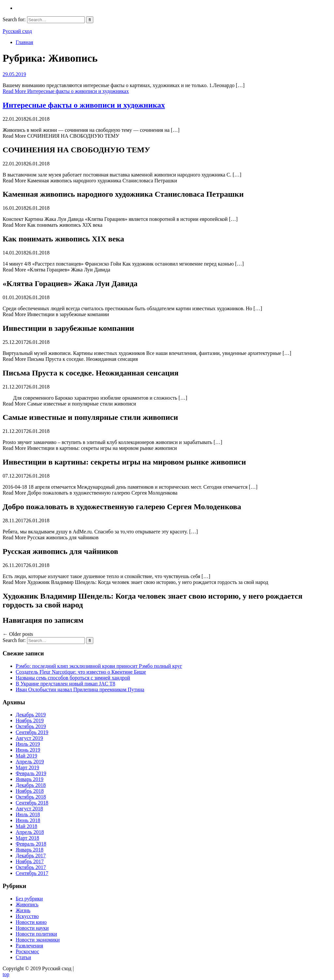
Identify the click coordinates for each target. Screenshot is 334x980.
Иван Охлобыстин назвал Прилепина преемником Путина (80, 689)
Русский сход (17, 31)
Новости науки (32, 928)
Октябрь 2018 (31, 797)
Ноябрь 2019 (30, 720)
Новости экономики (38, 940)
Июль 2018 (28, 814)
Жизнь (23, 910)
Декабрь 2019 (31, 715)
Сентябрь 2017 (32, 873)
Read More (66, 91)
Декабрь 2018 (31, 785)
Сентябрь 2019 (32, 732)
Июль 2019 (28, 744)
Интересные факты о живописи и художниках (84, 105)
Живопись (27, 904)
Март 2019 (27, 767)
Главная (24, 42)
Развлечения (29, 946)
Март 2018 (27, 838)
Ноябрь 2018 (30, 791)
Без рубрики (29, 899)
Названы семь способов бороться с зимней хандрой (73, 678)
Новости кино (31, 922)
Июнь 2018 (28, 820)
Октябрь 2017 (31, 867)
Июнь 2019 (28, 750)
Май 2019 (26, 756)
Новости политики (36, 934)
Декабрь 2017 (31, 856)
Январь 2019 (30, 779)
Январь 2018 (30, 850)
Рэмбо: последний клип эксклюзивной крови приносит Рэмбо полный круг (99, 666)
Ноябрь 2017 (30, 861)
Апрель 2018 (30, 832)
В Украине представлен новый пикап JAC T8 (65, 684)
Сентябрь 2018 (32, 803)
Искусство (27, 916)
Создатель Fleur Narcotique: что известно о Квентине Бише (81, 672)
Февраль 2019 (31, 773)
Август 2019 (29, 738)
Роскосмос (27, 951)
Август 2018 (29, 809)
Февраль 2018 (31, 844)
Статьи (23, 957)
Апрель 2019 (30, 762)
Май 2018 (26, 826)
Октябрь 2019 (31, 726)
